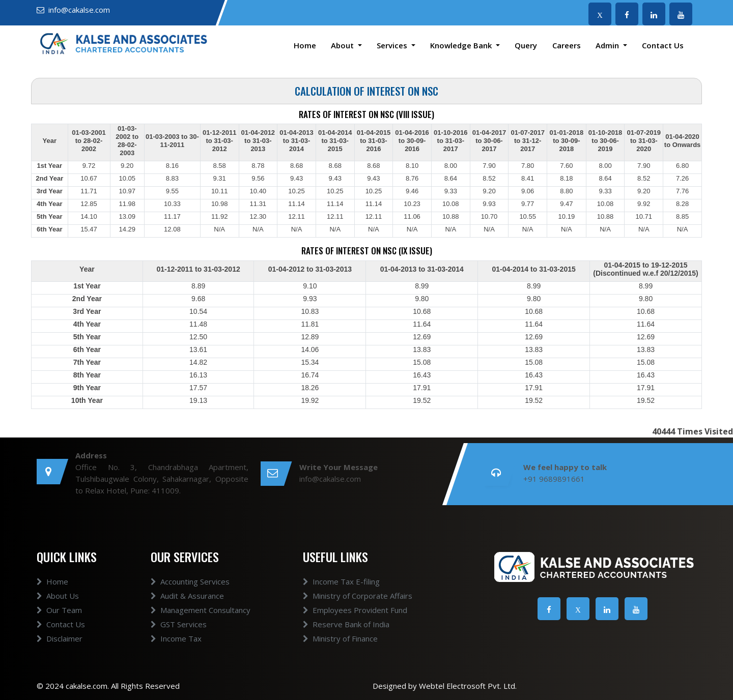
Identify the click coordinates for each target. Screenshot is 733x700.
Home (305, 45)
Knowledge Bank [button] (462, 45)
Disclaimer (60, 638)
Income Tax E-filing (341, 581)
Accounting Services (190, 581)
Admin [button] (608, 45)
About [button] (343, 45)
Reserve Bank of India (346, 624)
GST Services (179, 624)
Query (526, 45)
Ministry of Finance (340, 638)
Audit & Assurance (187, 596)
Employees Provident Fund (355, 610)
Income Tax (176, 638)
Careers (567, 45)
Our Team (59, 610)
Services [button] (393, 45)
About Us (58, 596)
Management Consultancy (201, 610)
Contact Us (663, 45)
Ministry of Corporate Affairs (358, 596)
